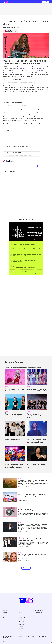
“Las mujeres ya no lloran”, (22, 69)
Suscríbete (45, 2)
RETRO (6, 411)
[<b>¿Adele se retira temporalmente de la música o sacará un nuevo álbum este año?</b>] (10, 557)
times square (34, 166)
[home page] (6, 2)
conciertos (13, 166)
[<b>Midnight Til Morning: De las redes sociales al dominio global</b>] (15, 428)
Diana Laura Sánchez (16, 27)
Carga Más (26, 568)
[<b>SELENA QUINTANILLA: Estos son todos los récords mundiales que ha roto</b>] (37, 453)
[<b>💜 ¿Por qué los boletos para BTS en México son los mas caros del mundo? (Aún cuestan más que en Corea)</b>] (37, 402)
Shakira (6, 166)
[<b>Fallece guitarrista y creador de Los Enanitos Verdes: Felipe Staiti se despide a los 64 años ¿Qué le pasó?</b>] (37, 428)
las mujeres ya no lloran (23, 166)
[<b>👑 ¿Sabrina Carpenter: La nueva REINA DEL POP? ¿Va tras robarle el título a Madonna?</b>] (15, 377)
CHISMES (29, 411)
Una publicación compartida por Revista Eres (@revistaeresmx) (22, 82)
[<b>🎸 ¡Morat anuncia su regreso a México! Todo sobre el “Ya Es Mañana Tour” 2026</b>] (10, 542)
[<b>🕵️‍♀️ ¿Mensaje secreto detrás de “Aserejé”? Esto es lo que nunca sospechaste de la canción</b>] (15, 402)
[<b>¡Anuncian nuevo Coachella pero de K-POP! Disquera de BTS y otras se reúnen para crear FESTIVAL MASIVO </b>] (37, 377)
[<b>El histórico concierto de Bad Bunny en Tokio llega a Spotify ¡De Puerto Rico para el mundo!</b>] (10, 527)
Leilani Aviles (27, 487)
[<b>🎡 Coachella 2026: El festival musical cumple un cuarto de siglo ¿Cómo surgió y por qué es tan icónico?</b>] (10, 497)
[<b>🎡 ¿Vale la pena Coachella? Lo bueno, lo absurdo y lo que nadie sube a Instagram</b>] (10, 483)
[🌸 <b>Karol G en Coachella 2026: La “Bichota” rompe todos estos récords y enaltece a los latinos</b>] (15, 453)
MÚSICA (5, 18)
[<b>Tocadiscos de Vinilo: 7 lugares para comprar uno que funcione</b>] (10, 512)
